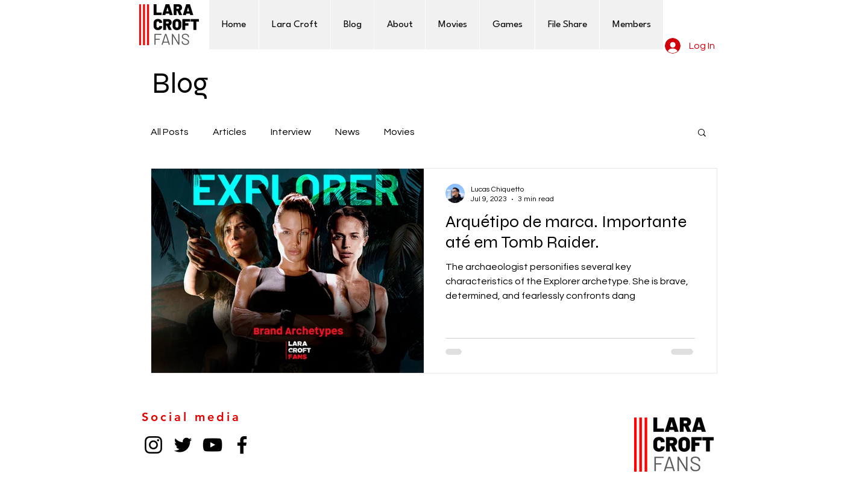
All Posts (170, 132)
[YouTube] (212, 445)
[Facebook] (242, 445)
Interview (291, 132)
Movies (399, 132)
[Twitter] (183, 445)
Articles (230, 132)
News (348, 132)
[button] (702, 133)
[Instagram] (153, 445)
